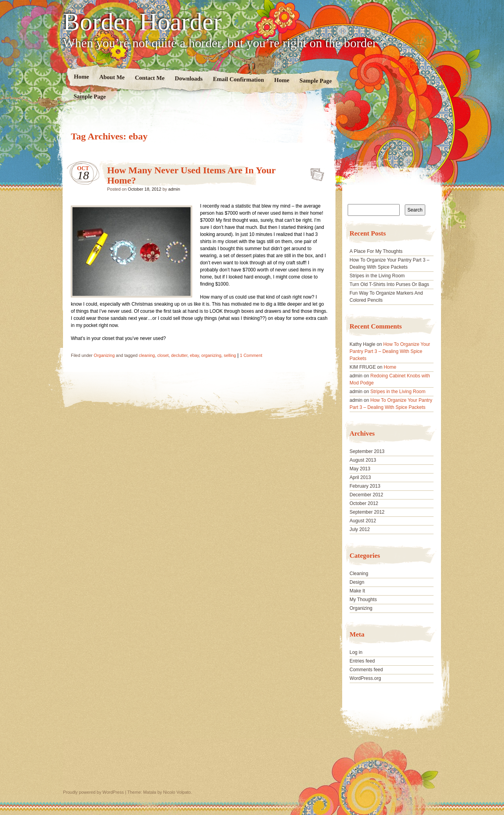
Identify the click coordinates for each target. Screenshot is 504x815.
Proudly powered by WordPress (93, 792)
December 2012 (366, 495)
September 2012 (367, 512)
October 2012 (364, 503)
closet (163, 355)
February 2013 (365, 486)
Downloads (189, 79)
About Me (112, 77)
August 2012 (363, 521)
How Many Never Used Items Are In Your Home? (315, 172)
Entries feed (362, 661)
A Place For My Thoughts (376, 251)
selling (230, 355)
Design (357, 582)
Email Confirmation (239, 79)
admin (174, 189)
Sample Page (316, 81)
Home (82, 77)
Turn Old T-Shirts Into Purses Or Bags (389, 284)
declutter (179, 355)
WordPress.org (365, 678)
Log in (356, 652)
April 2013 (360, 477)
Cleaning (359, 574)
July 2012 (360, 529)
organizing (211, 355)
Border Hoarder (142, 22)
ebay (194, 355)
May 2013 (360, 469)
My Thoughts (363, 600)
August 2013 (363, 460)
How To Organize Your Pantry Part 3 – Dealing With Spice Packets (390, 351)
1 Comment (251, 355)
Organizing (104, 355)
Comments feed (366, 670)
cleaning (147, 355)
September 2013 (367, 451)
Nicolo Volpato (177, 792)
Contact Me (150, 78)
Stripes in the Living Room (377, 276)
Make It (357, 591)
